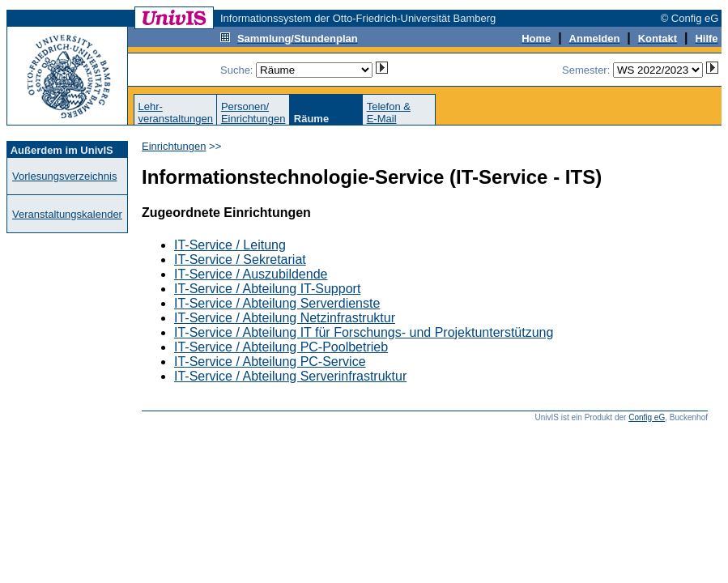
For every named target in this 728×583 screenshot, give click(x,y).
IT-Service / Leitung (230, 245)
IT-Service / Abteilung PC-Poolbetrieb (281, 347)
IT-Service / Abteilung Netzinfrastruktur (285, 318)
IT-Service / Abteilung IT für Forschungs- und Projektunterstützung (364, 332)
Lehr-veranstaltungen (175, 113)
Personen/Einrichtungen (253, 113)
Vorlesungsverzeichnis (64, 176)
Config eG (647, 417)
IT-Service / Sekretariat (240, 260)
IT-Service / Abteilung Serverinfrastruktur (290, 376)
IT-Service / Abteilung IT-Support (267, 289)
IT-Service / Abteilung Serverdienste (277, 303)
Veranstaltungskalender (67, 214)
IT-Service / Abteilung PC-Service (270, 362)
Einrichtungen (174, 146)
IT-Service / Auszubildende (251, 274)
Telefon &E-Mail (389, 113)
